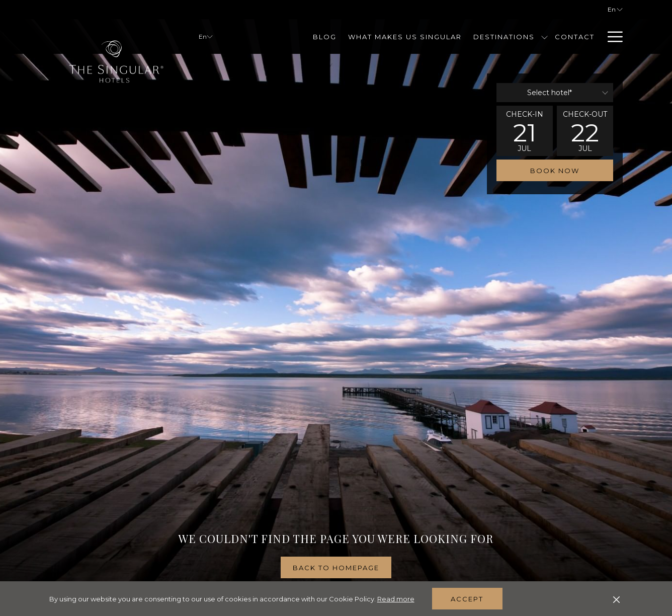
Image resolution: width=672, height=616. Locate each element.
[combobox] (555, 93)
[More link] (611, 36)
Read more (396, 599)
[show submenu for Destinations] (544, 36)
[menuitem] (325, 36)
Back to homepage (336, 568)
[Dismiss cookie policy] (616, 599)
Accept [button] (467, 599)
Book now (555, 171)
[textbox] (555, 93)
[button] (525, 131)
